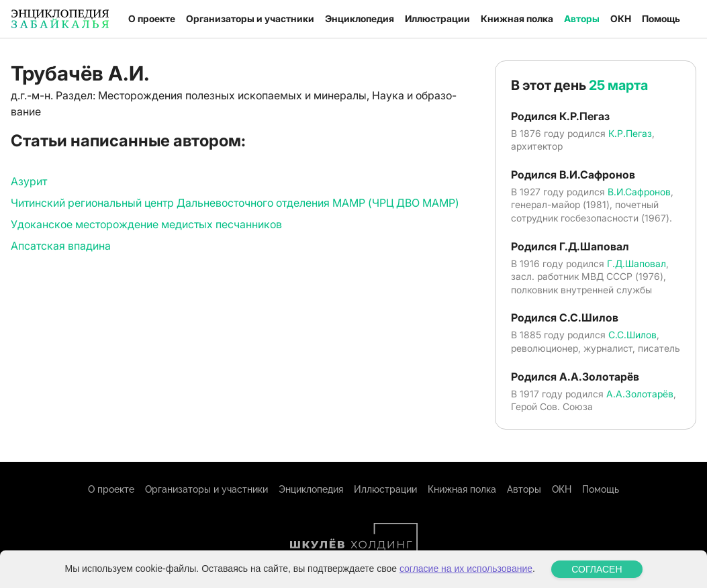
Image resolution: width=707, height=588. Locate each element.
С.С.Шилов (632, 335)
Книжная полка (517, 18)
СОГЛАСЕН (597, 569)
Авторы (582, 18)
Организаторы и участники (250, 18)
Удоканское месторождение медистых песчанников (146, 224)
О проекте (152, 18)
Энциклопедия (360, 18)
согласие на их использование (466, 569)
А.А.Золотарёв (640, 394)
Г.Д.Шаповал (637, 263)
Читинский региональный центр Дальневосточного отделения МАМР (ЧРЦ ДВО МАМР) (235, 203)
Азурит (29, 181)
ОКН (621, 18)
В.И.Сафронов (639, 192)
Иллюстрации (437, 18)
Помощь (661, 18)
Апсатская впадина (61, 246)
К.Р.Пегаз (630, 133)
